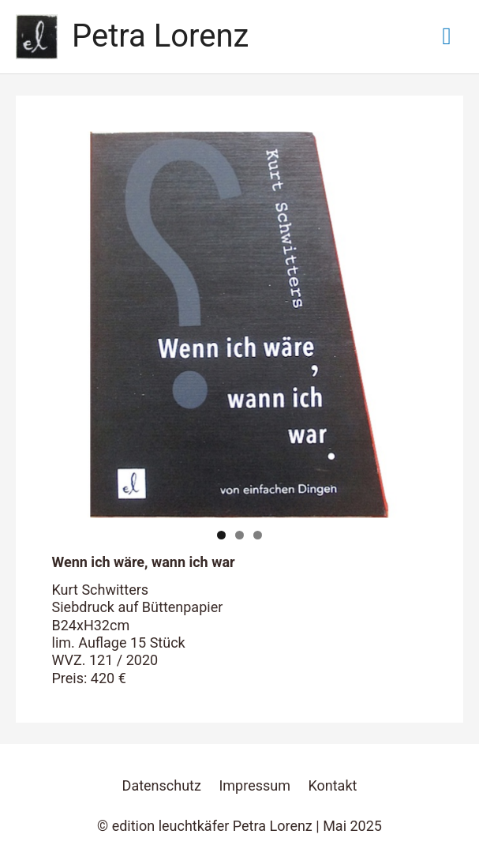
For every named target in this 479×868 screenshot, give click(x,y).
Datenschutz (162, 785)
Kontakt (332, 785)
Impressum (254, 785)
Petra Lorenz (160, 36)
